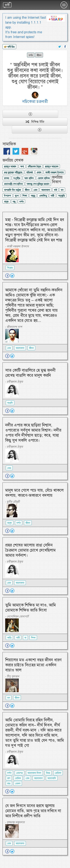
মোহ (9, 468)
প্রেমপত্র (19, 773)
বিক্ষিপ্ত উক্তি (35, 122)
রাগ (9, 778)
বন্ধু (14, 202)
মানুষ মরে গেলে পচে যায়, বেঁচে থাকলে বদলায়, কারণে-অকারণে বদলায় (34, 493)
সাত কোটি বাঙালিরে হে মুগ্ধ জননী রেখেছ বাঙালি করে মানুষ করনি (30, 373)
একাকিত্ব (43, 196)
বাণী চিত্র (9, 47)
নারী (52, 196)
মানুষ (6, 202)
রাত (9, 783)
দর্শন (31, 55)
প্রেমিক (18, 778)
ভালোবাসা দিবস (34, 773)
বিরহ (48, 773)
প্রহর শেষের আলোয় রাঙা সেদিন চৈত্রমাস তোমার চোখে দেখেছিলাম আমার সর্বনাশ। (30, 550)
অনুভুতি (61, 196)
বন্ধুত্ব (33, 196)
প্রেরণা (18, 783)
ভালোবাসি (52, 778)
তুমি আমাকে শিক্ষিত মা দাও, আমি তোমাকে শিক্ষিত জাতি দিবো (31, 608)
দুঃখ (17, 196)
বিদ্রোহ (10, 268)
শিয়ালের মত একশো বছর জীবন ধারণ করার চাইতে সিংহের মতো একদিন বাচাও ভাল (33, 665)
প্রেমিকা (58, 773)
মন (62, 190)
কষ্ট (55, 190)
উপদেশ (7, 196)
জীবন (39, 55)
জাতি (9, 638)
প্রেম (35, 190)
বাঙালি (10, 403)
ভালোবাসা (46, 190)
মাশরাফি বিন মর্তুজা (12, 190)
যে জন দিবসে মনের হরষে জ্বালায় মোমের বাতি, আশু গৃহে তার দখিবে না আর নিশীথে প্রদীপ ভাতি (33, 811)
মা (25, 638)
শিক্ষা (25, 196)
